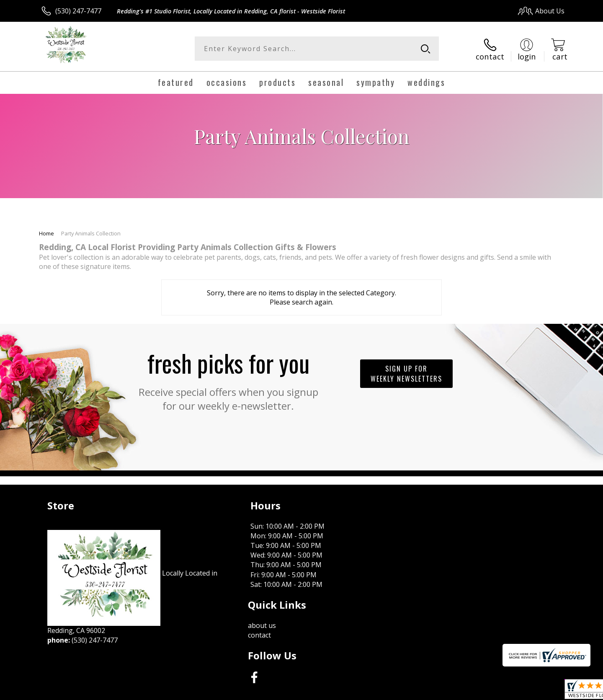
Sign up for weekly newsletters (406, 373)
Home (46, 232)
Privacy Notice (432, 691)
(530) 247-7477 (78, 11)
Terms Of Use (383, 691)
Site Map (542, 691)
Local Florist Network (491, 691)
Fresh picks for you (228, 377)
